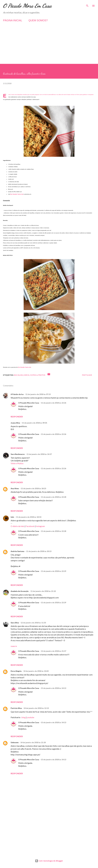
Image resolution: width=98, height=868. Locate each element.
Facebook (30, 526)
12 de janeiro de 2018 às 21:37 (54, 651)
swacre (14, 646)
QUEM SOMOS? (38, 20)
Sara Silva (15, 623)
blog (24, 717)
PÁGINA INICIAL (13, 20)
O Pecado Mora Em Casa (27, 6)
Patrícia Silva (16, 708)
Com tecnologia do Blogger (49, 861)
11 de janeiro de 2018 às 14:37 (39, 454)
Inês (12, 517)
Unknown (15, 742)
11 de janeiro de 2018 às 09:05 (34, 423)
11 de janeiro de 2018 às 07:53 (38, 394)
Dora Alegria (16, 671)
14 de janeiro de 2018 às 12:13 (36, 708)
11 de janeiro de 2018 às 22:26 (54, 403)
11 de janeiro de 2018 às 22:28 (54, 497)
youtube (31, 717)
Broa (27, 375)
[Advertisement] (49, 46)
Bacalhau (19, 375)
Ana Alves (15, 488)
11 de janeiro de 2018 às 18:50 (29, 517)
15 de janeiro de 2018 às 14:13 (54, 688)
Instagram (40, 526)
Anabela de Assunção (20, 591)
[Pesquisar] (87, 5)
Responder (17, 417)
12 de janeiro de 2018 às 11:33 (33, 623)
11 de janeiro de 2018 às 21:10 (43, 591)
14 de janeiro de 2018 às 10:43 (36, 671)
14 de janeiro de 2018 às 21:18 (33, 742)
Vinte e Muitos (17, 463)
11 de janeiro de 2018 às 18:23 (33, 488)
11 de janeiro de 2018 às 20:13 (39, 551)
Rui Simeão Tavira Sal (17, 194)
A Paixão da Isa (17, 394)
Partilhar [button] (87, 375)
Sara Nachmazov (18, 454)
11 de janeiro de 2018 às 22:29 (54, 571)
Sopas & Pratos (38, 375)
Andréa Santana (17, 551)
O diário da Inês (17, 526)
